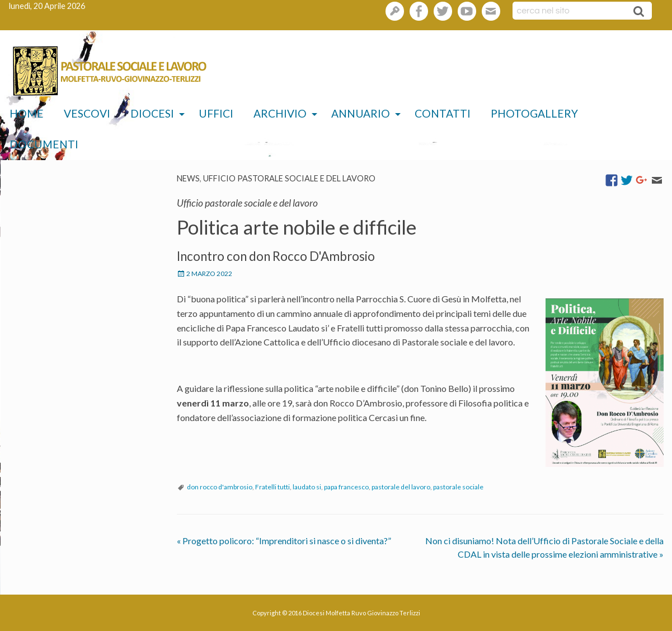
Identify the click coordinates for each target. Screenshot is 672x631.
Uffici (216, 113)
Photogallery (534, 113)
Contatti (443, 113)
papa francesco (346, 487)
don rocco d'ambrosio (220, 487)
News (188, 178)
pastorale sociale (458, 487)
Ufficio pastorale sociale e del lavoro (289, 178)
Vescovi (87, 113)
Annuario (361, 113)
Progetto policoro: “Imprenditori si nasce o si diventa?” (284, 541)
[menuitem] (27, 114)
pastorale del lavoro (401, 487)
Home (27, 113)
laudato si (307, 487)
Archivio (280, 113)
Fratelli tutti (272, 487)
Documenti (44, 144)
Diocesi (152, 113)
